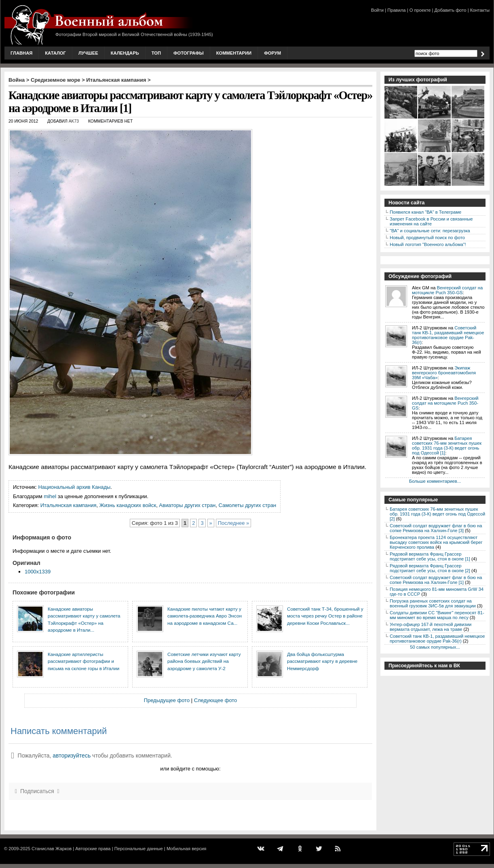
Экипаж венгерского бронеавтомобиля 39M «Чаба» (444, 373)
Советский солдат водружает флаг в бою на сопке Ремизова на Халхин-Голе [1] (436, 580)
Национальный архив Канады (75, 487)
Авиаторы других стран (187, 505)
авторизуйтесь (72, 756)
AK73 (74, 121)
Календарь (125, 53)
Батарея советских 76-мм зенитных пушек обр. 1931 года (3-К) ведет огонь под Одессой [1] (447, 446)
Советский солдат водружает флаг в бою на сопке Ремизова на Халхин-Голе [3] (436, 528)
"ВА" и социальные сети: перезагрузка (430, 231)
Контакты (480, 10)
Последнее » (233, 523)
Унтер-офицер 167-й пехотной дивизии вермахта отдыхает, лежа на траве (431, 627)
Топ (156, 53)
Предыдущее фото (167, 700)
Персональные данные (139, 849)
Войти (377, 10)
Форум (272, 53)
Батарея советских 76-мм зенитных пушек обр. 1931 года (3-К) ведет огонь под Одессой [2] (437, 514)
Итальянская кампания (116, 80)
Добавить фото (451, 10)
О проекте (420, 10)
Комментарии (234, 53)
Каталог (55, 53)
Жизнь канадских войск (128, 505)
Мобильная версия (186, 849)
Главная (21, 53)
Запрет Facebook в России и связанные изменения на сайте (431, 221)
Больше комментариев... (435, 481)
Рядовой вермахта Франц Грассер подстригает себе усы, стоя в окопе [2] (430, 568)
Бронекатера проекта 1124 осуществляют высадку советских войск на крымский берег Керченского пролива (436, 542)
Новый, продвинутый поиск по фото (427, 238)
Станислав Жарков (52, 849)
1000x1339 (38, 572)
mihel (50, 496)
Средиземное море (56, 80)
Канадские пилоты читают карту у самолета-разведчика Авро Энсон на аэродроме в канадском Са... (205, 616)
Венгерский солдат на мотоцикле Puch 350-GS (447, 290)
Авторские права (93, 849)
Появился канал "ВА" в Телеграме (425, 212)
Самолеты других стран (247, 505)
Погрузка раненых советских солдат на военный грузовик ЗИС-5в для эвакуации (433, 603)
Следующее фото (216, 700)
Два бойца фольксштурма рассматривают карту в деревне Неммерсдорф (322, 661)
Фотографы (189, 53)
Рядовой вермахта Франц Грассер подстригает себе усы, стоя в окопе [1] (430, 556)
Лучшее (88, 53)
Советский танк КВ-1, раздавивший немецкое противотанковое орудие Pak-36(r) (448, 335)
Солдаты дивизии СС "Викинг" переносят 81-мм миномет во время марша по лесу (437, 615)
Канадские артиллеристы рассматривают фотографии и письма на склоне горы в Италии (83, 661)
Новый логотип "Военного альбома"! (428, 244)
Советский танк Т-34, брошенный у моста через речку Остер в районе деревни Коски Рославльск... (325, 616)
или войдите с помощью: (190, 769)
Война (17, 80)
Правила (396, 10)
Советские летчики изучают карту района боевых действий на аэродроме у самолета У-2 (204, 661)
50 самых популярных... (435, 647)
